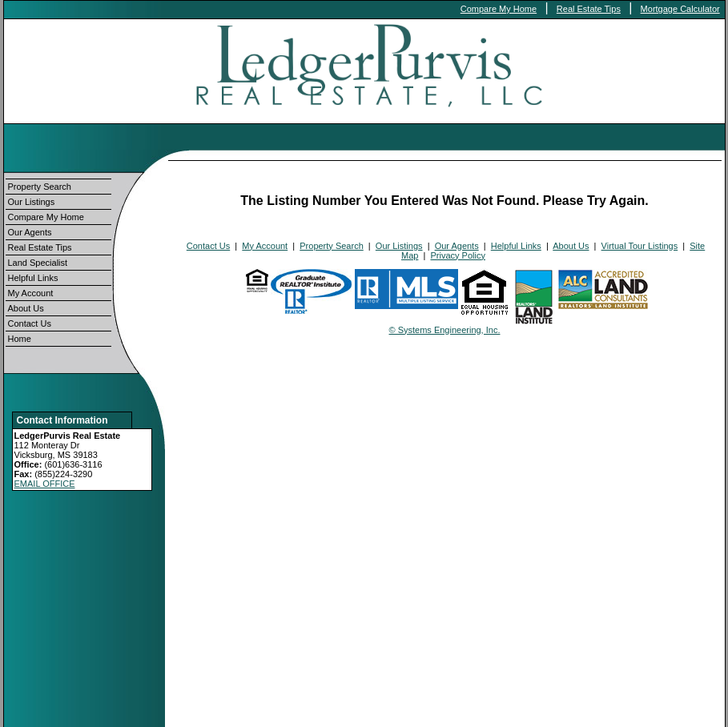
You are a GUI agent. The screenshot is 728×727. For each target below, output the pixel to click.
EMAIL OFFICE (45, 484)
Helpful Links (33, 278)
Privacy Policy (457, 255)
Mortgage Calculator (680, 9)
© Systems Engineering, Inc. (445, 330)
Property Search (40, 187)
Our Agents (30, 232)
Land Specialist (38, 263)
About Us (26, 308)
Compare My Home (499, 9)
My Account (31, 293)
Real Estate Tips (589, 9)
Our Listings (32, 202)
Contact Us (30, 323)
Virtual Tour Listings (640, 246)
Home (20, 339)
